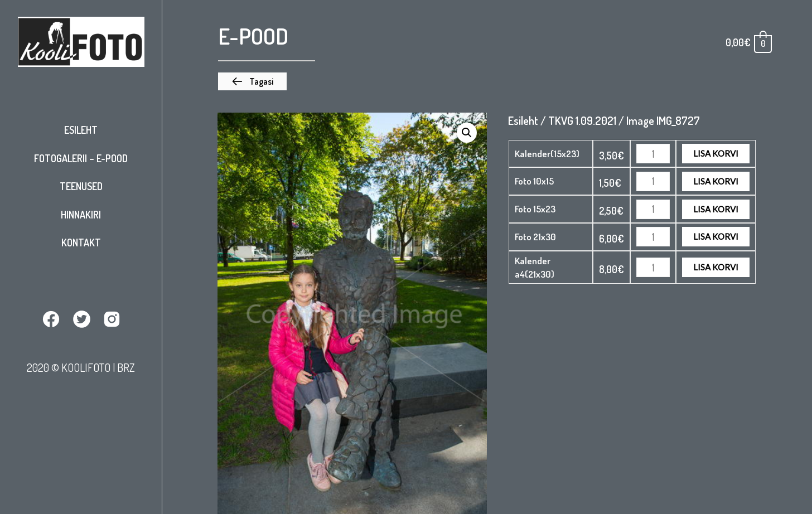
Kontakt (81, 243)
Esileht (81, 130)
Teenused (81, 186)
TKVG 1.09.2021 (582, 120)
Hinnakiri (81, 215)
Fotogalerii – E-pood (81, 158)
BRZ (126, 367)
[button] (252, 81)
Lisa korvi (716, 153)
